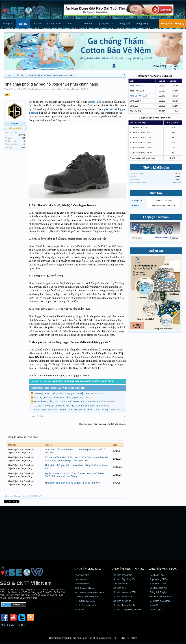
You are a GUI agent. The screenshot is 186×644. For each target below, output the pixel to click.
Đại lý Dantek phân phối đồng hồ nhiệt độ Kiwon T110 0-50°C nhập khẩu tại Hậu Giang (75, 475)
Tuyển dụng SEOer (159, 579)
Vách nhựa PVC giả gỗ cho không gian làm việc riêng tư (64, 393)
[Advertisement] (93, 533)
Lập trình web (119, 588)
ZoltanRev (176, 183)
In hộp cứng (142, 24)
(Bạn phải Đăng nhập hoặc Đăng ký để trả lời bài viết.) (103, 424)
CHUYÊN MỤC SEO (88, 569)
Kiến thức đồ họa (121, 584)
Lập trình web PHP (122, 601)
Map (3, 625)
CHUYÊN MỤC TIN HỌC (128, 569)
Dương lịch (137, 200)
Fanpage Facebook (156, 217)
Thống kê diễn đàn (156, 168)
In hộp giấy (125, 24)
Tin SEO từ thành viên (85, 601)
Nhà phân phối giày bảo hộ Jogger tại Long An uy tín (73, 483)
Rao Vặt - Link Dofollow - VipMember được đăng (41, 89)
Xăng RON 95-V (137, 86)
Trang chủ (8, 24)
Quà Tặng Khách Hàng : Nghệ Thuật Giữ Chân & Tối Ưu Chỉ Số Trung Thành (75, 410)
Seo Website (81, 579)
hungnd (77, 89)
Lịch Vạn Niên (53, 24)
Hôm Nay (156, 193)
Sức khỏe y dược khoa (161, 597)
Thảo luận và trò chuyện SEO (88, 597)
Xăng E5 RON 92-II (138, 96)
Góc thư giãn (156, 610)
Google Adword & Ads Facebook (90, 592)
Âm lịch (135, 205)
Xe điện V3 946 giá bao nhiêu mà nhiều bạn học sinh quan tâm (67, 406)
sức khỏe (96, 102)
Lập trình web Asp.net (123, 597)
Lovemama (87, 24)
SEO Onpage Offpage (85, 588)
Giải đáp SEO (81, 610)
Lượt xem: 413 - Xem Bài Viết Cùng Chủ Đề (58, 388)
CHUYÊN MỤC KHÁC (163, 569)
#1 (125, 416)
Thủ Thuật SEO (82, 575)
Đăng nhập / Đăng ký (173, 24)
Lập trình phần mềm (122, 575)
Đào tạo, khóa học (159, 588)
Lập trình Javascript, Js (124, 605)
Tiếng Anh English (158, 592)
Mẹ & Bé (154, 605)
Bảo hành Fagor (157, 575)
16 (24, 144)
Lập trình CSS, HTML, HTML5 (127, 610)
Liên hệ (37, 24)
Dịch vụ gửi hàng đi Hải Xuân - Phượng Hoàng (59, 397)
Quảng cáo (156, 251)
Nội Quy (21, 625)
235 (23, 138)
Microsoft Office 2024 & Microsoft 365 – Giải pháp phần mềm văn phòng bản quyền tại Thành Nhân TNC (77, 459)
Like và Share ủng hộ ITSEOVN (23, 496)
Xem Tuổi (71, 24)
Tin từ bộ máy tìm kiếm (86, 605)
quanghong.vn (106, 24)
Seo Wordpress (82, 584)
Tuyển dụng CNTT (159, 584)
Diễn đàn (23, 24)
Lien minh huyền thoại (160, 601)
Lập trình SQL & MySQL (124, 579)
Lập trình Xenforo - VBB (124, 592)
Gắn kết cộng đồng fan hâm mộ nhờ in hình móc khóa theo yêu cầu (70, 402)
